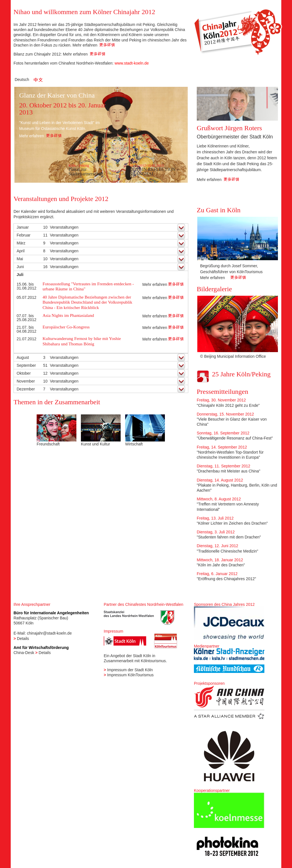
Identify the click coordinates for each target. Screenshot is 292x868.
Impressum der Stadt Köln (130, 670)
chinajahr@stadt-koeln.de (49, 633)
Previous (204, 254)
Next (270, 254)
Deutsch (22, 79)
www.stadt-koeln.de (131, 63)
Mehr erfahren (94, 45)
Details (23, 639)
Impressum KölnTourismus (130, 675)
